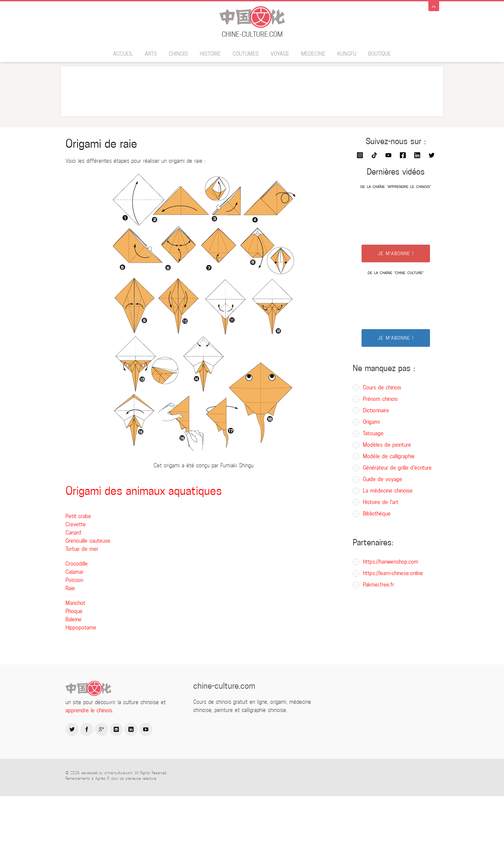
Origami (371, 422)
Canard (73, 533)
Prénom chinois (380, 399)
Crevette (76, 524)
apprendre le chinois (89, 710)
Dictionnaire (376, 411)
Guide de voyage (383, 479)
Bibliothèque (377, 514)
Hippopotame (81, 628)
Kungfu (347, 54)
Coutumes (246, 54)
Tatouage (373, 433)
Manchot (75, 603)
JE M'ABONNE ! (396, 253)
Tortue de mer (82, 549)
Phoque (74, 611)
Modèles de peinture (387, 445)
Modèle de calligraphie (389, 456)
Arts (151, 54)
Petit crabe (78, 516)
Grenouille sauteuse (88, 541)
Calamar (75, 572)
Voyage (280, 54)
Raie (70, 588)
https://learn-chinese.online (393, 573)
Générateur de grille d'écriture (397, 468)
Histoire (210, 54)
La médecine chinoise (388, 491)
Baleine (74, 619)
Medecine (313, 54)
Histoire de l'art (381, 502)
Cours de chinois (382, 388)
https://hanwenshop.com (391, 562)
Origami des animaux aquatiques (144, 491)
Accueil (123, 54)
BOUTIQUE (380, 54)
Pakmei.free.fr (378, 585)
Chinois (178, 54)
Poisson (74, 580)
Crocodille (77, 564)
